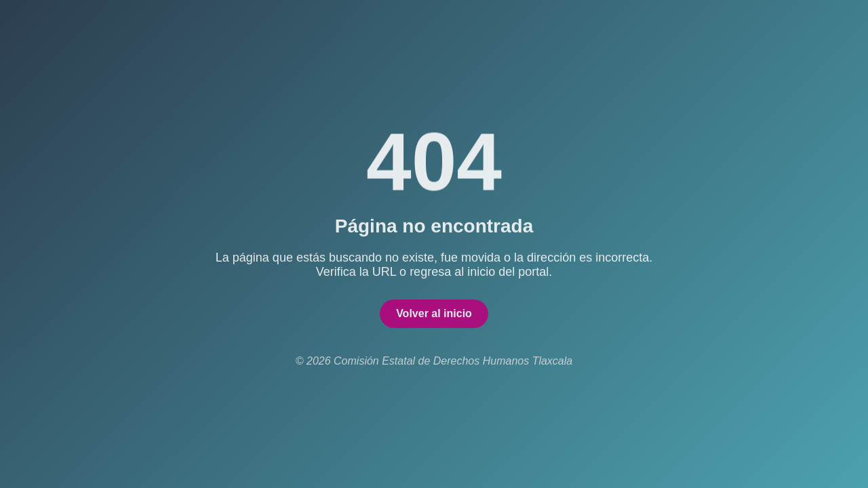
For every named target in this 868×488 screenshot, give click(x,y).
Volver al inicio (434, 316)
